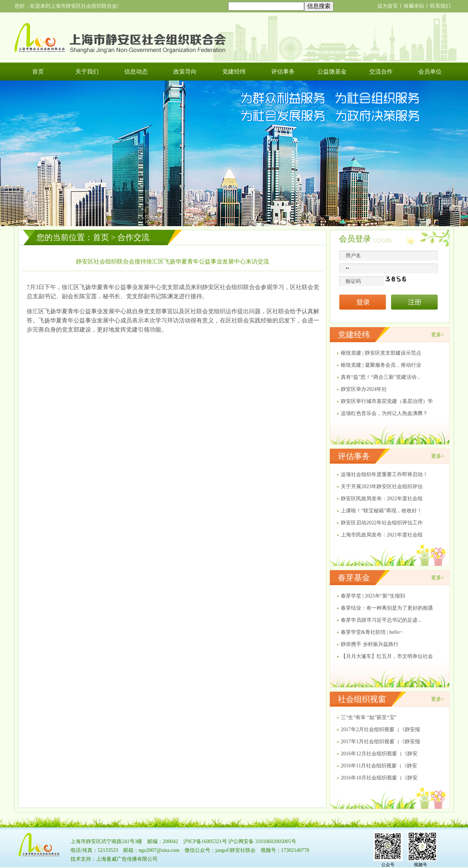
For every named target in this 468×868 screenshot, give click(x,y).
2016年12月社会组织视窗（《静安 (379, 754)
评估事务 (283, 72)
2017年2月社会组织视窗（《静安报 (380, 729)
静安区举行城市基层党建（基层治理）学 (387, 401)
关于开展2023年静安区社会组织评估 (382, 487)
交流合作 (381, 72)
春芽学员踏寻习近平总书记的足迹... (381, 620)
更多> (438, 335)
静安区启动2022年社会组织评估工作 (382, 523)
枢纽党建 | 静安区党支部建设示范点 (381, 353)
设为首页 (388, 6)
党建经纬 (234, 72)
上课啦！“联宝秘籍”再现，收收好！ (381, 511)
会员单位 (430, 72)
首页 (38, 72)
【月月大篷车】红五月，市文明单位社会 (387, 656)
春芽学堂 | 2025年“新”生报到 (373, 596)
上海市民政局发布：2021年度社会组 (382, 535)
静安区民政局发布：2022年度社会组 (382, 499)
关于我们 (87, 72)
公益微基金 (332, 72)
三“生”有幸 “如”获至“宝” (369, 717)
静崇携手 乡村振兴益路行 (370, 644)
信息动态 (136, 72)
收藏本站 (414, 6)
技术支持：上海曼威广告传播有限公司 (114, 859)
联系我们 (440, 6)
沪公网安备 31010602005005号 (262, 841)
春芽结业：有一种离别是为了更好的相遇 (387, 608)
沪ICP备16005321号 (205, 841)
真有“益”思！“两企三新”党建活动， (381, 377)
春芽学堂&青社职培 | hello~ (371, 632)
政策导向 (185, 72)
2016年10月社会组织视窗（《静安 (379, 778)
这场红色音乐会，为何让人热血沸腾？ (384, 413)
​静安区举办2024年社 (364, 389)
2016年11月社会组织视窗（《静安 (379, 766)
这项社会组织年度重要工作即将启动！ (384, 474)
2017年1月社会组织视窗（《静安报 (380, 742)
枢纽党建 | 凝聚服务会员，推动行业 (381, 365)
